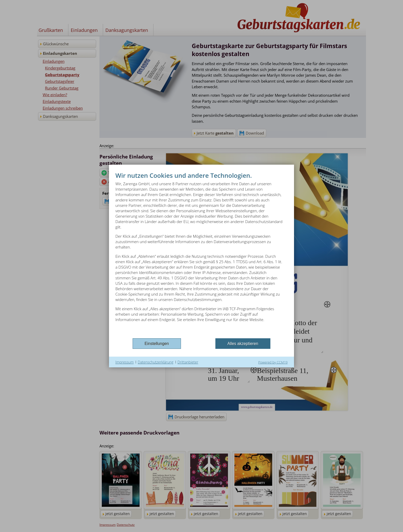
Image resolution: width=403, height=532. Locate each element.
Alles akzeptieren (243, 344)
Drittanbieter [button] (188, 362)
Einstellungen (157, 344)
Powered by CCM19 (273, 362)
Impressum (125, 362)
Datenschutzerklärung (156, 362)
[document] (201, 254)
